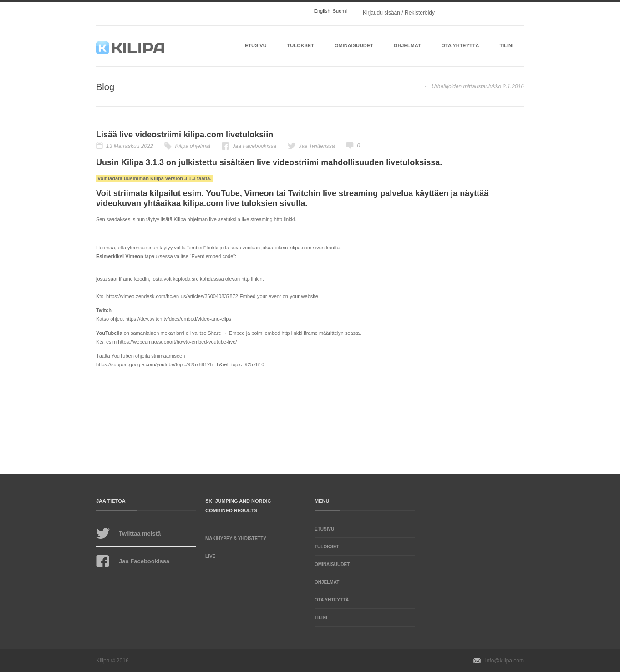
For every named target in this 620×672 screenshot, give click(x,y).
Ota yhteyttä (460, 45)
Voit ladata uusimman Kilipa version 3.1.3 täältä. (154, 178)
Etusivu (256, 45)
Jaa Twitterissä (317, 146)
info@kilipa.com (505, 661)
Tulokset (301, 45)
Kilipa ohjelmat (193, 146)
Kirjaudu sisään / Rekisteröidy (399, 13)
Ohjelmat (407, 45)
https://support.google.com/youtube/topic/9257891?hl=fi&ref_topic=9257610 (180, 364)
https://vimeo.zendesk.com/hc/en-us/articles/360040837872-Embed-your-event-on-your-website (212, 296)
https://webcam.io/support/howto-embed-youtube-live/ (177, 342)
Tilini (506, 45)
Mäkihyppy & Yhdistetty (236, 538)
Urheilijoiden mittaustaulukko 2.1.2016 (478, 86)
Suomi (340, 11)
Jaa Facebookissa (254, 146)
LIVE (210, 556)
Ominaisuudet (354, 45)
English (322, 11)
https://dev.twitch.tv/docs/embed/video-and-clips (178, 319)
